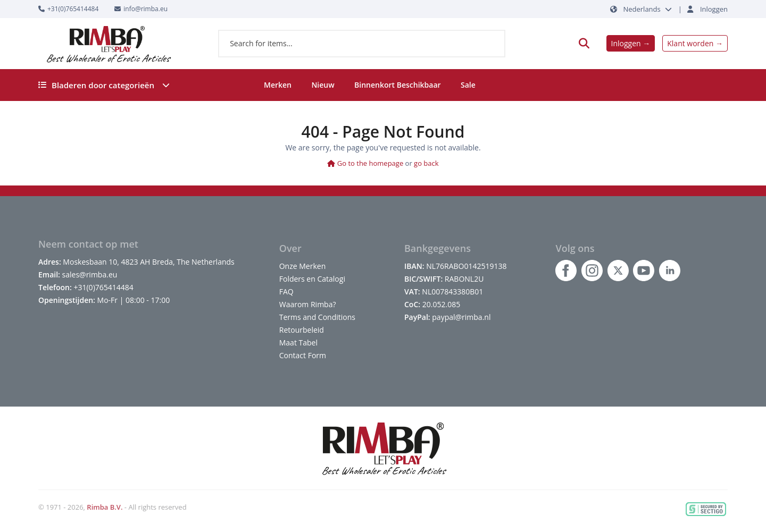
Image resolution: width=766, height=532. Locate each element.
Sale (468, 85)
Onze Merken (303, 266)
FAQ (286, 292)
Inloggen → (631, 43)
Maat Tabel (298, 343)
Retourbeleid (302, 330)
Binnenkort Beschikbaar (398, 85)
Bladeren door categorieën (104, 85)
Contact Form (303, 355)
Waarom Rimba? (308, 304)
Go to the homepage (365, 163)
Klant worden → (695, 43)
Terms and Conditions (317, 317)
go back (426, 163)
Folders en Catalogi (312, 279)
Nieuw (323, 85)
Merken (278, 85)
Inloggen (714, 9)
